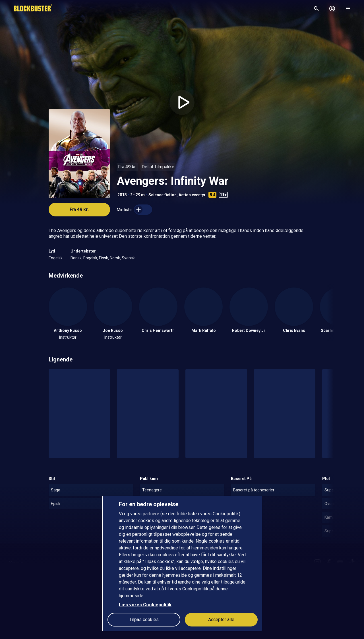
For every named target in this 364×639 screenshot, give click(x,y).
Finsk (104, 258)
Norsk (115, 258)
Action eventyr (192, 195)
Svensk (128, 258)
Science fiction (163, 195)
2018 (122, 195)
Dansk (76, 258)
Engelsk (56, 258)
